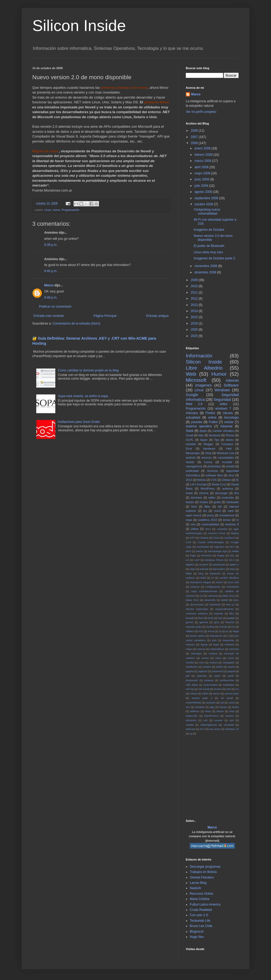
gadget (231, 618)
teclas (235, 707)
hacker (190, 462)
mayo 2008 (203, 173)
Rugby (221, 555)
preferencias (227, 680)
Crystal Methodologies (211, 542)
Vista (208, 453)
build (203, 578)
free (220, 618)
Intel (229, 449)
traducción (192, 716)
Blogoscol (197, 932)
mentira (213, 653)
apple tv (234, 564)
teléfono (195, 711)
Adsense (226, 426)
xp (191, 733)
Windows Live (226, 453)
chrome (204, 493)
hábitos (190, 631)
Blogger (208, 444)
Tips (217, 440)
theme (220, 711)
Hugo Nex (197, 937)
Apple (203, 431)
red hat (190, 689)
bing (201, 573)
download (215, 604)
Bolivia (201, 480)
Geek (190, 431)
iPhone (230, 435)
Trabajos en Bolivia (203, 872)
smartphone (227, 515)
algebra (190, 564)
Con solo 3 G (199, 915)
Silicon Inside (79, 26)
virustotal (229, 725)
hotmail (223, 627)
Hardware (209, 449)
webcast (190, 729)
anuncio (207, 458)
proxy (210, 515)
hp (234, 627)
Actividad (222, 529)
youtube (197, 422)
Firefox (211, 413)
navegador (229, 662)
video (223, 404)
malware (229, 644)
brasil (189, 493)
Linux (48, 210)
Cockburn (229, 538)
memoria (234, 649)
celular (229, 422)
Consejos (227, 444)
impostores (216, 636)
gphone (204, 622)
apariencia (219, 564)
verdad (190, 725)
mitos (218, 658)
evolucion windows (197, 613)
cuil (201, 596)
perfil (231, 676)
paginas (203, 671)
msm (202, 662)
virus (231, 475)
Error (189, 449)
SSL (232, 555)
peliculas (202, 676)
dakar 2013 (192, 600)
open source (194, 515)
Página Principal (105, 316)
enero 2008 (203, 148)
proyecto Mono (157, 102)
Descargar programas (205, 867)
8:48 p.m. (51, 298)
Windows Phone (214, 560)
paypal (231, 671)
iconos (208, 462)
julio (214, 640)
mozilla (190, 662)
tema (208, 711)
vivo (193, 524)
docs (236, 600)
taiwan (223, 707)
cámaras (213, 596)
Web (191, 374)
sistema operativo (199, 426)
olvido (219, 667)
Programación (71, 210)
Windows (222, 390)
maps (189, 649)
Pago (193, 555)
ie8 (220, 507)
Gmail (189, 435)
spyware (211, 702)
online (212, 418)
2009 (195, 280)
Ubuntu (228, 413)
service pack (232, 693)
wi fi (202, 729)
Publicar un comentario (55, 307)
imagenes (203, 385)
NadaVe (195, 888)
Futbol (213, 422)
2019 (195, 323)
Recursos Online (202, 894)
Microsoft (196, 380)
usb (205, 720)
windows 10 (232, 729)
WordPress (208, 489)
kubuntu (190, 644)
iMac (207, 507)
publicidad (192, 471)
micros (205, 658)
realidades (229, 685)
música (213, 662)
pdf (188, 676)
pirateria (209, 680)
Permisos (206, 555)
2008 (195, 143)
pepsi (217, 676)
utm (232, 720)
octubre (207, 667)
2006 (195, 131)
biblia (189, 573)
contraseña (232, 587)
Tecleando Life (200, 921)
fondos (204, 502)
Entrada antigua (157, 316)
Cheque (204, 538)
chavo (219, 582)
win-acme (215, 729)
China (216, 538)
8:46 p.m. (51, 271)
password (217, 671)
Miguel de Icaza (45, 151)
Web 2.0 (194, 404)
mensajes (196, 653)
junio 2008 (202, 179)
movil (217, 511)
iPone (211, 631)
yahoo (195, 529)
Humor (219, 374)
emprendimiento (225, 609)
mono (57, 210)
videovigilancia (209, 725)
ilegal (236, 631)
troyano (229, 716)
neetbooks (192, 667)
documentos (197, 604)
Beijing (235, 533)
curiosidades (226, 458)
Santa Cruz (219, 484)
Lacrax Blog (198, 883)
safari (205, 693)
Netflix (235, 551)
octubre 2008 (204, 204)
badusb (204, 569)
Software (231, 385)
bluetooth (215, 573)
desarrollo (210, 600)
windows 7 (223, 409)
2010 (195, 286)
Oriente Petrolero (202, 877)
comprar (195, 587)
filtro (232, 613)
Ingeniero (219, 547)
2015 (195, 317)
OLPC (190, 440)
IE (237, 480)
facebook (215, 435)
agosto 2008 (204, 192)
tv (238, 520)
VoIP (197, 560)
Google (192, 395)
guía (217, 622)
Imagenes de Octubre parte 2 (214, 258)
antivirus (228, 489)
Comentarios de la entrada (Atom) (76, 323)
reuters (218, 689)
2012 (195, 299)
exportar (218, 613)
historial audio (194, 627)
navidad (191, 444)
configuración (213, 587)
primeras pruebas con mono (124, 88)
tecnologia (231, 418)
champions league (200, 582)
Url (187, 560)
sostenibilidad (193, 702)
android (191, 458)
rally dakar (192, 685)
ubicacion (191, 720)
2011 (195, 292)
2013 (195, 305)
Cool (188, 542)
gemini (189, 622)
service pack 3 (202, 698)
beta (232, 569)
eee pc (230, 604)
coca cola (233, 582)
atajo (193, 569)
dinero (230, 440)
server (216, 693)
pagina (190, 671)
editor (212, 498)
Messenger (193, 453)
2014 (195, 311)
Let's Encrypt (198, 484)
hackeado (232, 502)
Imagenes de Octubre (209, 230)
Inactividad (203, 547)
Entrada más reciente (49, 316)
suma (232, 702)
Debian (226, 480)
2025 (195, 336)
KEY (232, 547)
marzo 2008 (203, 161)
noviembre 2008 (206, 266)
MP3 (188, 551)
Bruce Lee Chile (201, 926)
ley (205, 511)
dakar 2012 (228, 596)
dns (236, 493)
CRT (192, 538)
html (194, 507)
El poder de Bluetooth (209, 246)
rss (237, 689)
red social (204, 689)
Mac (201, 435)
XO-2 (232, 560)
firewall (190, 618)
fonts (211, 618)
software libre (214, 475)
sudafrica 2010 (207, 520)
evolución (228, 498)
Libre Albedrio (204, 368)
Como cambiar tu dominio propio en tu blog (88, 370)
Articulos (192, 413)
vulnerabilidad (210, 524)
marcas (201, 649)
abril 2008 (202, 167)
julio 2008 (202, 186)
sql (222, 702)
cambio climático (229, 578)
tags (212, 707)
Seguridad (222, 400)
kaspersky (228, 640)
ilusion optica (198, 636)
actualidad (193, 418)
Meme (200, 551)
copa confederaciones (204, 591)
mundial (227, 462)
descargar (221, 493)
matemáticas (217, 649)
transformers (211, 716)
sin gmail (227, 698)
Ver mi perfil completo (201, 112)
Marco (49, 285)
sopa (189, 520)
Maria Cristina (200, 899)
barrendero (219, 569)
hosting (210, 627)
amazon (204, 564)
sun (188, 707)
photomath (192, 680)
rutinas (194, 693)
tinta (232, 711)
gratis (217, 502)
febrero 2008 (204, 155)
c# (213, 578)
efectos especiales (197, 609)
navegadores (194, 466)
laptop (204, 644)
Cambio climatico (223, 431)
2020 (195, 330)
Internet (232, 380)
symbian (200, 707)
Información (199, 356)
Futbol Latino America (205, 904)
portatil (230, 466)
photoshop (214, 466)
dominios (196, 498)
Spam (204, 440)
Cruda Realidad (201, 910)
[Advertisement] (228, 777)
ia (220, 631)
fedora (190, 502)
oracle (231, 667)
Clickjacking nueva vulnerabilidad (207, 211)
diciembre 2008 (206, 272)
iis (227, 631)
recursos (212, 471)
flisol (201, 618)
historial (230, 622)
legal (216, 644)
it (228, 636)
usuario (218, 720)
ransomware (210, 685)
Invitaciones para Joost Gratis (79, 422)
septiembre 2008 (207, 198)
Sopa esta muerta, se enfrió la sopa (83, 396)
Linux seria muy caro (208, 252)
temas (227, 520)
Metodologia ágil (217, 551)
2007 (195, 137)
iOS (201, 631)
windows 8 (232, 524)
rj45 (229, 689)
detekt (224, 600)
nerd (231, 511)
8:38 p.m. (51, 245)
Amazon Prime (217, 533)
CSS (214, 480)
